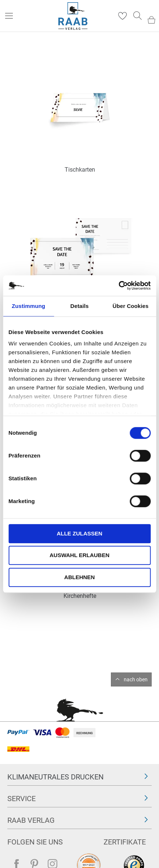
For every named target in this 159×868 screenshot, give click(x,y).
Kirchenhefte (80, 596)
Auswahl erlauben (79, 555)
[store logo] (73, 16)
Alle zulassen (79, 533)
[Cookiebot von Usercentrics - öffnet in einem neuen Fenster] (118, 286)
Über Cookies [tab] (131, 306)
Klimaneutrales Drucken (55, 777)
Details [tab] (80, 306)
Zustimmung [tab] (28, 306)
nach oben (136, 679)
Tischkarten (80, 170)
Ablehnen (79, 577)
